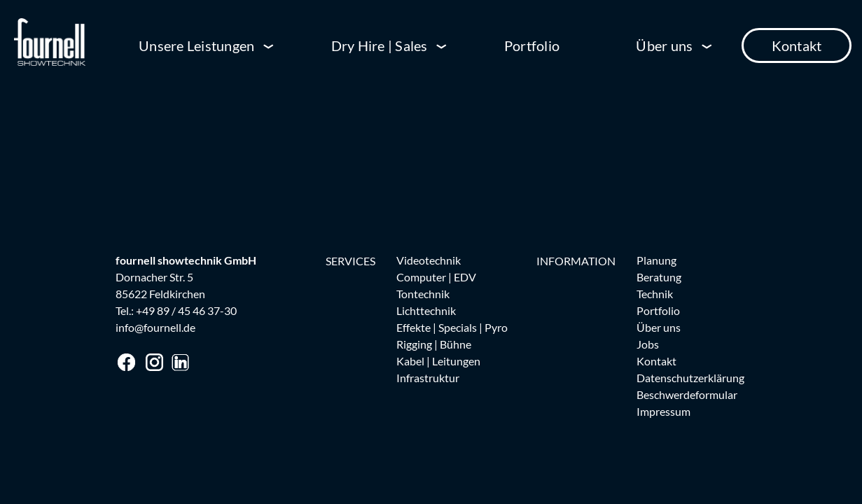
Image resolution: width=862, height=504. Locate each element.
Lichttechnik (426, 310)
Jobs (648, 344)
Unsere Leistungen (196, 45)
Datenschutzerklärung (690, 378)
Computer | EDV (436, 277)
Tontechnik (423, 294)
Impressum (663, 411)
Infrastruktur (428, 378)
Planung (656, 260)
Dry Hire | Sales (380, 45)
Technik (655, 294)
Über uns (664, 45)
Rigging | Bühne (434, 344)
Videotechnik (429, 260)
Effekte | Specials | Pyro (452, 327)
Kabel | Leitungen (438, 361)
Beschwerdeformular (687, 394)
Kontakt (797, 45)
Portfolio (532, 45)
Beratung (659, 277)
